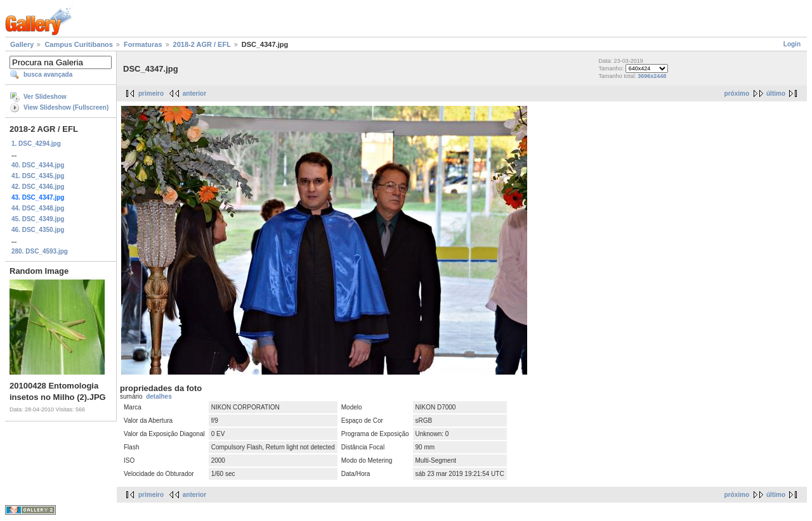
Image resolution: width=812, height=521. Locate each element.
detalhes (159, 396)
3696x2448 (652, 76)
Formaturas (143, 44)
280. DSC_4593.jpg (40, 251)
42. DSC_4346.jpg (38, 187)
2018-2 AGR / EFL (202, 44)
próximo (737, 93)
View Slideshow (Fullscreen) (66, 107)
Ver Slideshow (45, 97)
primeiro (151, 93)
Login (792, 44)
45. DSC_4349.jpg (38, 219)
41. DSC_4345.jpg (38, 176)
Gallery (22, 44)
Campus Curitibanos (79, 44)
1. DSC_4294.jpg (36, 144)
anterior (194, 93)
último (776, 93)
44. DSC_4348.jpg (38, 208)
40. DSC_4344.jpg (38, 165)
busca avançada (48, 74)
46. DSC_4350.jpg (38, 230)
